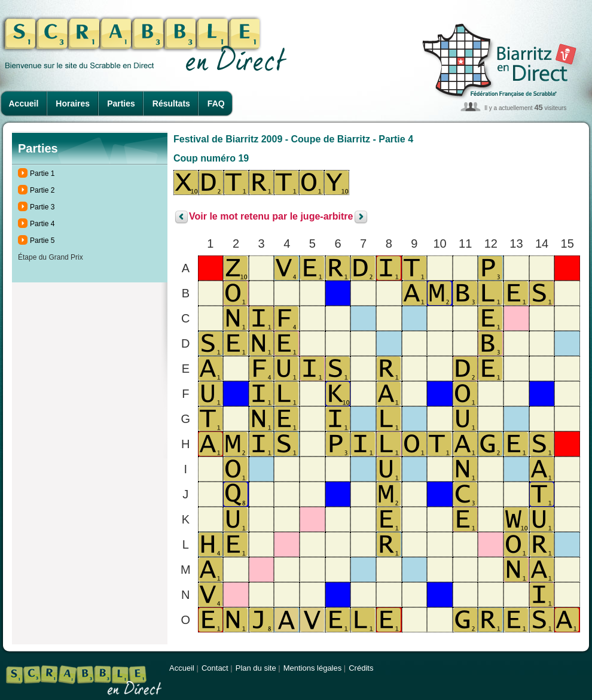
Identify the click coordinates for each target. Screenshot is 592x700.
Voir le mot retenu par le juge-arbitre (271, 217)
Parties (121, 104)
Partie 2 (42, 190)
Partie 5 (42, 241)
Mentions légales (313, 668)
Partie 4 (42, 224)
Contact (215, 668)
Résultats (171, 104)
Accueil (24, 104)
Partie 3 (42, 207)
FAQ (216, 104)
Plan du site (256, 668)
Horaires (73, 104)
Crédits (361, 668)
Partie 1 (42, 174)
